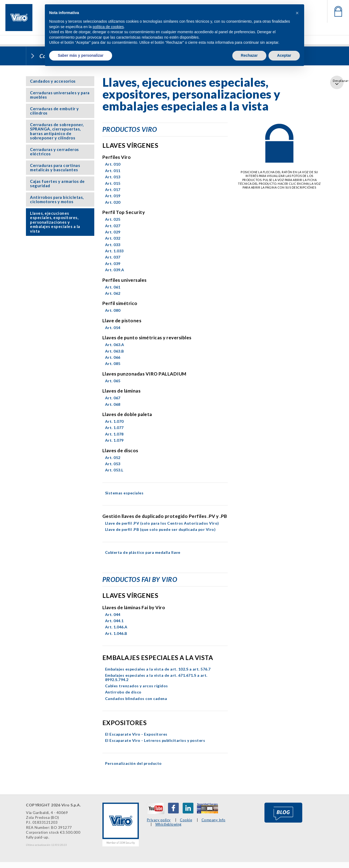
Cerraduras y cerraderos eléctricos (54, 152)
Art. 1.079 (114, 440)
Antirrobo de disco (123, 692)
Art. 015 (113, 183)
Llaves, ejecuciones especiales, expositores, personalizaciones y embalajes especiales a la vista (55, 222)
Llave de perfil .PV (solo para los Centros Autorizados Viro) (162, 523)
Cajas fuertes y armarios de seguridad (57, 184)
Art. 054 (113, 328)
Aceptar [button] (284, 55)
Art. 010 (113, 164)
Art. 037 (113, 257)
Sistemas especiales (124, 493)
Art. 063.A (115, 345)
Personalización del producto (133, 763)
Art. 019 (113, 196)
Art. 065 (113, 381)
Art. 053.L (114, 470)
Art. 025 (113, 219)
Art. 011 (113, 171)
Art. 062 (113, 293)
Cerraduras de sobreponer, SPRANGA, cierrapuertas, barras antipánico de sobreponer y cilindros (57, 131)
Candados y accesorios (53, 81)
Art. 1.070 (114, 421)
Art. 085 (113, 363)
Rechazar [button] (249, 55)
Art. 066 (113, 357)
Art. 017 (113, 190)
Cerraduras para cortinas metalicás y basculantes (55, 168)
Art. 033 (113, 245)
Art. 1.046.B (116, 633)
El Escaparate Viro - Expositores (136, 734)
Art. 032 (113, 238)
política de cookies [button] (108, 27)
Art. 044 (113, 614)
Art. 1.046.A (116, 627)
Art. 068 (113, 404)
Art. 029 (113, 232)
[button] (297, 13)
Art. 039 (113, 264)
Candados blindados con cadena (136, 698)
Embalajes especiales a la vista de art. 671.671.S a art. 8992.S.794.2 (156, 677)
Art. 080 (113, 310)
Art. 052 (113, 458)
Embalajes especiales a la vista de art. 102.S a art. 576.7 (158, 669)
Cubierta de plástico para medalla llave (143, 552)
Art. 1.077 (114, 428)
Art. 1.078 (114, 434)
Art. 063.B (115, 351)
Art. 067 (113, 398)
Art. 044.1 (114, 621)
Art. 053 (113, 464)
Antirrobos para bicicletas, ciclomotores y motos (57, 200)
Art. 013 (113, 177)
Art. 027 (113, 226)
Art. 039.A (115, 270)
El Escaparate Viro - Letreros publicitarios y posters (155, 740)
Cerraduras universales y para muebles (60, 95)
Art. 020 (113, 202)
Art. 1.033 (114, 251)
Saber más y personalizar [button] (81, 55)
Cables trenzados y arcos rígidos (137, 686)
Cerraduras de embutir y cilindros (54, 111)
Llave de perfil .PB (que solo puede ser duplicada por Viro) (160, 529)
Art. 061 (113, 287)
